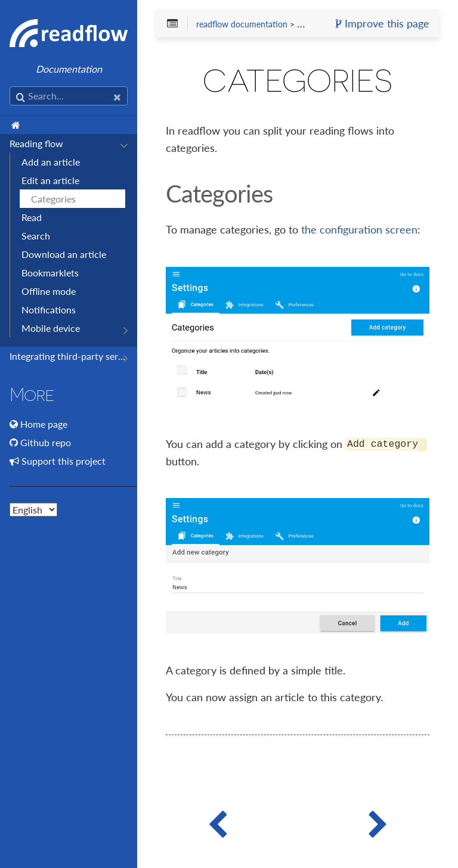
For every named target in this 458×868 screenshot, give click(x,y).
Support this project (64, 461)
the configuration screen (359, 229)
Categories (53, 199)
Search (36, 236)
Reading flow (36, 143)
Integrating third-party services (67, 356)
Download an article (64, 254)
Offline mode (49, 291)
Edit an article (50, 180)
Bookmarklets (50, 273)
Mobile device (51, 328)
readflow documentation (242, 24)
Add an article (51, 162)
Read (32, 217)
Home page (44, 424)
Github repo (46, 442)
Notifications (49, 309)
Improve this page (383, 24)
